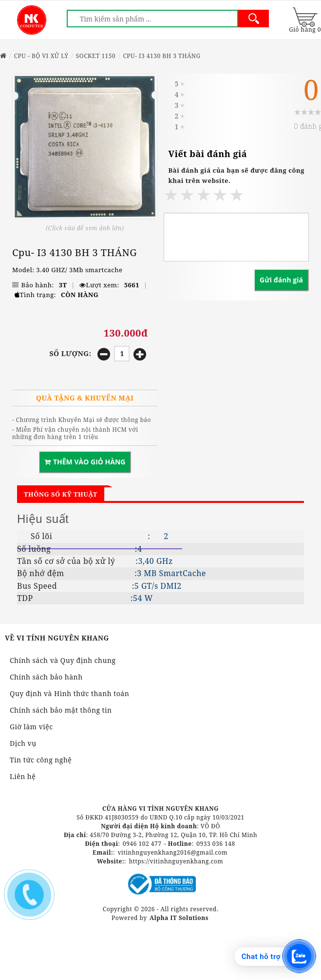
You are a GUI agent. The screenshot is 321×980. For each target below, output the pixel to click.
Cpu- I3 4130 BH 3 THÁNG (161, 56)
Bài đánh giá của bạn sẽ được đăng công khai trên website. (236, 175)
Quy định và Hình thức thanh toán (69, 693)
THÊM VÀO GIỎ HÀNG (85, 462)
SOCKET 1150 (96, 56)
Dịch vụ (23, 743)
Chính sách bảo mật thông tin (61, 710)
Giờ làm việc (31, 727)
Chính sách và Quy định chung (63, 660)
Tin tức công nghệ (41, 760)
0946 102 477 (142, 844)
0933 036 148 (216, 844)
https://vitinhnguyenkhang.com (176, 861)
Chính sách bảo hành (46, 677)
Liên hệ (23, 776)
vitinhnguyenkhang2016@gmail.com (173, 852)
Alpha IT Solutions (179, 918)
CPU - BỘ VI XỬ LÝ (41, 56)
